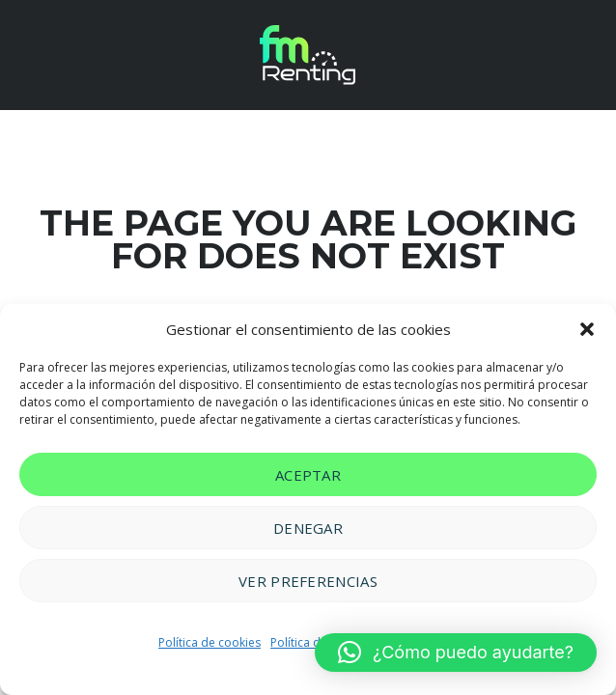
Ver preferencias (308, 581)
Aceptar (308, 475)
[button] (587, 329)
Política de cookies (210, 642)
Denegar (308, 528)
